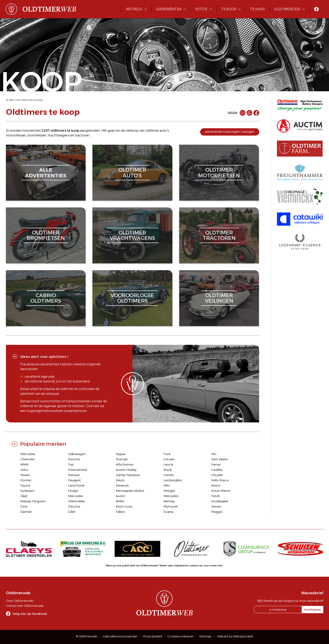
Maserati (122, 485)
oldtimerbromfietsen (46, 235)
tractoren (82, 135)
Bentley (169, 501)
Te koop (229, 9)
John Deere (219, 459)
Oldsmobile (76, 501)
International (78, 470)
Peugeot (74, 480)
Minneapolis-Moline (130, 491)
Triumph (122, 459)
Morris (216, 485)
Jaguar (121, 454)
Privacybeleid (153, 636)
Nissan (25, 475)
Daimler (26, 512)
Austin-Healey (126, 470)
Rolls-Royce (220, 480)
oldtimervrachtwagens (132, 235)
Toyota (25, 485)
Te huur (257, 9)
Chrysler (217, 475)
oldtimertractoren (219, 235)
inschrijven (313, 610)
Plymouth (171, 506)
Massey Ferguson (33, 501)
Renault (74, 475)
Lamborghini (173, 480)
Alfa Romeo (125, 464)
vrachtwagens (59, 135)
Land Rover (76, 485)
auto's (164, 131)
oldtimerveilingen (219, 298)
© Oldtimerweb (87, 636)
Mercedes (28, 454)
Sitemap (205, 636)
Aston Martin (221, 491)
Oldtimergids (287, 9)
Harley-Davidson (128, 475)
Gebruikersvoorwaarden (120, 636)
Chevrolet (28, 459)
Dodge (73, 491)
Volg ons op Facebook (30, 614)
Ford (167, 454)
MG (214, 454)
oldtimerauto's (132, 173)
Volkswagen (77, 454)
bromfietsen (37, 135)
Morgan (169, 491)
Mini (167, 485)
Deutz (120, 480)
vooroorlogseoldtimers (132, 298)
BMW (25, 464)
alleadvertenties (46, 173)
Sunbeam (27, 491)
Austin (120, 496)
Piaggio (217, 512)
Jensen (216, 506)
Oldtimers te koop (32, 100)
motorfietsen (16, 135)
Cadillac (217, 470)
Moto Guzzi (124, 506)
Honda (168, 475)
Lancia (168, 464)
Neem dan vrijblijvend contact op (181, 565)
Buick (168, 470)
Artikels (134, 9)
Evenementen (169, 9)
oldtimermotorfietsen (219, 173)
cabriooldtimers (46, 298)
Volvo (24, 470)
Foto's (201, 9)
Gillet (72, 512)
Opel (24, 496)
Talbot (120, 512)
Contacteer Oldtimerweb (25, 606)
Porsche (74, 459)
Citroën (169, 459)
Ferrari (216, 464)
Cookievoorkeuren (181, 636)
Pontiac (26, 480)
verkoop (132, 131)
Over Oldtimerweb (20, 601)
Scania (168, 512)
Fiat (71, 464)
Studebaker (220, 501)
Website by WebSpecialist (235, 636)
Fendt (216, 496)
